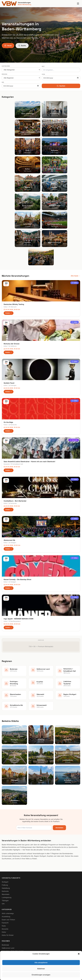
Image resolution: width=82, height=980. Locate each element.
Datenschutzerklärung (10, 938)
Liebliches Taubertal (9, 903)
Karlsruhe (13, 368)
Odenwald (6, 910)
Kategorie (6, 66)
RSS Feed (5, 941)
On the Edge (8, 365)
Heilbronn (13, 289)
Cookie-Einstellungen (9, 944)
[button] (79, 976)
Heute (8, 46)
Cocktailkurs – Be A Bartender (15, 444)
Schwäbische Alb (8, 916)
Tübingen (5, 843)
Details (9, 256)
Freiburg (5, 828)
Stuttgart (12, 486)
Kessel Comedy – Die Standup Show (17, 523)
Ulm (3, 847)
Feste (4, 869)
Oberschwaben (7, 906)
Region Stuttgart (8, 913)
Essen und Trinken (8, 863)
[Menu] (78, 4)
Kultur (75, 226)
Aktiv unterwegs (8, 856)
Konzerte (74, 383)
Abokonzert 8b (9, 483)
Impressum (6, 935)
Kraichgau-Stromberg (10, 897)
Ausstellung (6, 859)
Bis (3, 82)
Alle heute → (75, 219)
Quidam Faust (9, 326)
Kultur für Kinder (8, 878)
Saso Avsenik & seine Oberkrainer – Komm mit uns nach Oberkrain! (29, 405)
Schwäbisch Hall (17, 407)
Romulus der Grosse (12, 287)
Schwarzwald (7, 919)
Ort (43, 66)
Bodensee (5, 888)
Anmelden (59, 771)
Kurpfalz (5, 900)
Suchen (61, 86)
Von (43, 74)
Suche (22, 46)
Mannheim (6, 837)
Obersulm (13, 250)
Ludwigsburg (7, 840)
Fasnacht (5, 866)
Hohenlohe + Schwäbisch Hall (13, 894)
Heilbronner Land (8, 891)
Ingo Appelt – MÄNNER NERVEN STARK (19, 562)
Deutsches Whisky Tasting (14, 247)
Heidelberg (6, 831)
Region (5, 74)
